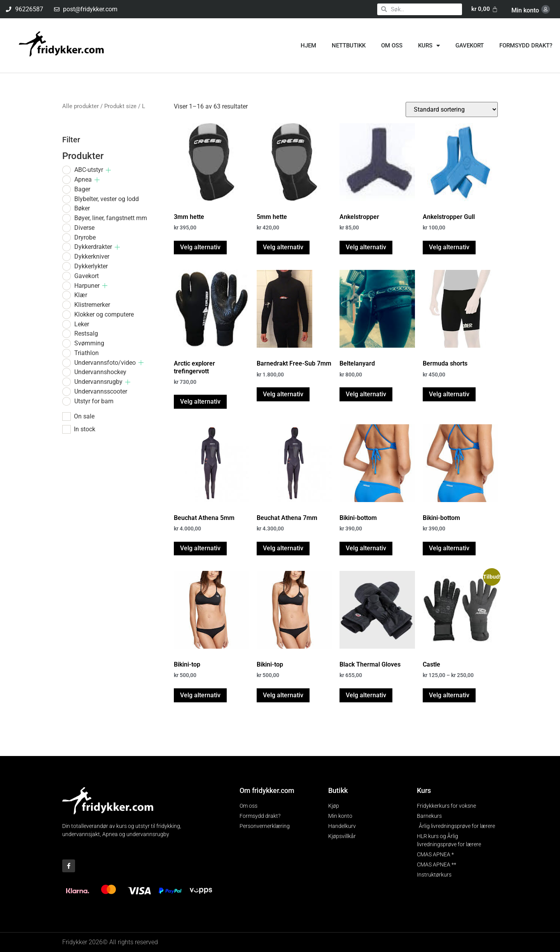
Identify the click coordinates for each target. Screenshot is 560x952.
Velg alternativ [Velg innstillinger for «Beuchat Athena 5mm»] (200, 548)
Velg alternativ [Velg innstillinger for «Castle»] (449, 695)
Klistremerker (92, 305)
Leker (82, 324)
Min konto (525, 10)
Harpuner (87, 286)
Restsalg (86, 333)
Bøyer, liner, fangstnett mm (111, 218)
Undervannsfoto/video (105, 363)
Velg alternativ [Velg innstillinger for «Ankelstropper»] (366, 247)
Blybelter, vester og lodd (107, 199)
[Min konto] (546, 9)
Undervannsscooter (101, 391)
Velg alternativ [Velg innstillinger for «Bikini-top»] (200, 695)
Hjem (308, 45)
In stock (85, 429)
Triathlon (87, 353)
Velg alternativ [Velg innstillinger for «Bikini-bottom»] (366, 548)
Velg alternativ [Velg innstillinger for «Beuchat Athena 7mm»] (283, 548)
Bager (82, 189)
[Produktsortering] (452, 109)
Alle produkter (80, 106)
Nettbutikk (349, 45)
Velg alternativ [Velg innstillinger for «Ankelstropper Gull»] (449, 247)
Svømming (89, 343)
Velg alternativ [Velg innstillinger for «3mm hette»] (200, 247)
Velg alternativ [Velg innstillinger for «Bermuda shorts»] (449, 394)
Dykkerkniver (92, 256)
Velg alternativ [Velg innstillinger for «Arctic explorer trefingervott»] (200, 402)
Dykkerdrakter (93, 247)
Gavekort (470, 45)
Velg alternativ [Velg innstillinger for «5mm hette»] (283, 247)
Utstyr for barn (94, 401)
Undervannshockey (100, 372)
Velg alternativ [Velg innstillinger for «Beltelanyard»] (366, 394)
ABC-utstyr (89, 170)
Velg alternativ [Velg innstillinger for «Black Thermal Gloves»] (366, 695)
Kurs (429, 46)
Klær (81, 295)
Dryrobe (85, 237)
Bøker (82, 208)
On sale (84, 416)
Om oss (392, 45)
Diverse (84, 228)
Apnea (83, 179)
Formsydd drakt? (526, 45)
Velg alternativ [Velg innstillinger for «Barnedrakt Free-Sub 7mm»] (283, 394)
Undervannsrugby (98, 382)
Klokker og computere (104, 314)
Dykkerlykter (91, 266)
